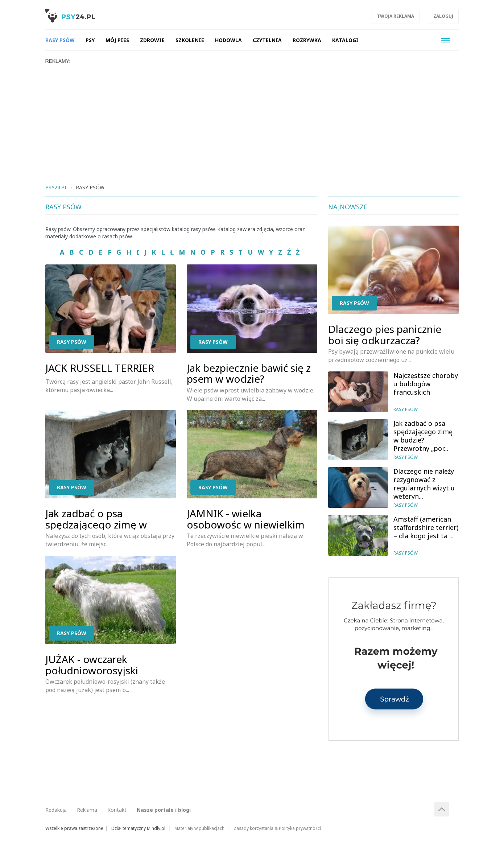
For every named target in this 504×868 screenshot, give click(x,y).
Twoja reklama (396, 16)
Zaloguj (443, 16)
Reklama (87, 810)
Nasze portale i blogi (164, 810)
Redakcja (56, 810)
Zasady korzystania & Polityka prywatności (277, 828)
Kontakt (117, 810)
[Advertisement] (252, 119)
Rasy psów (72, 342)
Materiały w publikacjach (199, 828)
